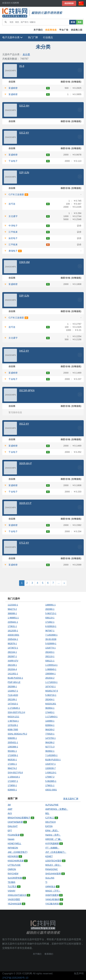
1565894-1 (51, 674)
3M (9, 805)
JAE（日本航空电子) (18, 852)
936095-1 (12, 738)
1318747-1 (51, 764)
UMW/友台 (51, 886)
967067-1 (50, 631)
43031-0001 (51, 790)
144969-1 (50, 721)
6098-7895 (13, 730)
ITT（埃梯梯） (52, 848)
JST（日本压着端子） (56, 852)
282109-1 (12, 665)
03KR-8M (24, 262)
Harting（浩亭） (53, 835)
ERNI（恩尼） (52, 831)
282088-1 (12, 687)
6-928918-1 (51, 626)
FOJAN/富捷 (14, 835)
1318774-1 (51, 648)
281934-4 (12, 669)
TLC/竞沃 (12, 886)
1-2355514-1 (51, 665)
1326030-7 (51, 768)
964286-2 (50, 742)
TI (46, 882)
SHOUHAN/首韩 (53, 874)
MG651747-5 (52, 691)
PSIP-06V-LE (14, 682)
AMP (10, 809)
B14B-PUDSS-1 (15, 678)
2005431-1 (13, 742)
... (59, 583)
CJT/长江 (50, 818)
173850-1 (12, 785)
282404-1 (50, 699)
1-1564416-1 (14, 777)
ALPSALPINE (52, 805)
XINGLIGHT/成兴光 (17, 895)
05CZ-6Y (24, 424)
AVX (10, 813)
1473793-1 (51, 738)
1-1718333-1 (51, 682)
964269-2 (50, 730)
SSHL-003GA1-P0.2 (17, 734)
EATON (49, 826)
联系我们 (49, 954)
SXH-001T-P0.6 (15, 773)
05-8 (22, 66)
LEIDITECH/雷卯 (53, 861)
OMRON (12, 869)
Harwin (11, 839)
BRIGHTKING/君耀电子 (19, 818)
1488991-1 (51, 605)
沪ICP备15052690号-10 (15, 978)
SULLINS (50, 878)
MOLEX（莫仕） (53, 865)
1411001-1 (13, 674)
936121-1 (50, 661)
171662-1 (50, 622)
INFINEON (13, 848)
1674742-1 (51, 687)
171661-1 (12, 764)
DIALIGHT (13, 826)
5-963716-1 (51, 695)
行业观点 (48, 37)
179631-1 (50, 785)
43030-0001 (13, 635)
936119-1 (50, 618)
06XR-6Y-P (25, 503)
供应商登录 (69, 3)
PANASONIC (52, 869)
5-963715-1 (51, 613)
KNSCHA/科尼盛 (16, 861)
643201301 (51, 704)
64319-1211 (13, 717)
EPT (10, 831)
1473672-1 (13, 648)
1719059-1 (13, 755)
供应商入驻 (77, 30)
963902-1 (50, 751)
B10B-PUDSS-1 (53, 760)
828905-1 (12, 790)
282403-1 (50, 652)
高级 (80, 22)
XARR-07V (13, 661)
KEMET (49, 856)
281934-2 (50, 678)
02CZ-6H (24, 106)
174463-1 (50, 712)
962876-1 (12, 644)
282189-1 (12, 699)
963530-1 (12, 760)
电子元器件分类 (12, 37)
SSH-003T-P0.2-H (16, 712)
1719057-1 (13, 781)
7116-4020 (13, 695)
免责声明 (79, 973)
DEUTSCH (51, 822)
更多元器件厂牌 (71, 799)
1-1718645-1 (14, 708)
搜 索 (73, 22)
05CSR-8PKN (27, 390)
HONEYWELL (14, 843)
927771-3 (50, 747)
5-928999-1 (51, 644)
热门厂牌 (33, 37)
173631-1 (12, 626)
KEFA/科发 (13, 856)
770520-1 (50, 734)
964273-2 (12, 609)
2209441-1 (13, 622)
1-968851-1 (13, 618)
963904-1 (50, 708)
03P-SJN (24, 296)
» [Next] (64, 583)
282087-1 (12, 656)
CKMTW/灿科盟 (15, 822)
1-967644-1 (13, 721)
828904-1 (50, 725)
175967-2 (50, 777)
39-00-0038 (51, 639)
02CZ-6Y (24, 133)
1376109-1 (13, 725)
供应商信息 (51, 30)
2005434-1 (13, 639)
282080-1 (50, 609)
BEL (47, 813)
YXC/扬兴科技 (52, 904)
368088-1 (12, 613)
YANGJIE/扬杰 (52, 899)
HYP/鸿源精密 (52, 843)
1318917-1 (13, 691)
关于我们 (38, 30)
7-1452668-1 (51, 635)
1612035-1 (13, 631)
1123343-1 (13, 605)
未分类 (26, 54)
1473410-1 (13, 704)
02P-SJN (24, 173)
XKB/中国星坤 (52, 895)
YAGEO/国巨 (14, 899)
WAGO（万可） (53, 891)
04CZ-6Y (24, 351)
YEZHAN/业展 (15, 904)
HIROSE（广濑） (54, 839)
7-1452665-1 (51, 755)
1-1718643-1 (51, 717)
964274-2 (12, 768)
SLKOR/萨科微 (15, 878)
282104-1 (12, 652)
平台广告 (64, 30)
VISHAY (12, 891)
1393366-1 (13, 747)
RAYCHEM (13, 874)
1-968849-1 (51, 669)
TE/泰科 (12, 882)
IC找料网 (27, 973)
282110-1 (50, 656)
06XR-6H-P (26, 463)
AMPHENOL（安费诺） (57, 809)
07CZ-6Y (24, 543)
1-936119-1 (51, 773)
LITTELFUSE (14, 865)
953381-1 (12, 751)
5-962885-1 (51, 781)
